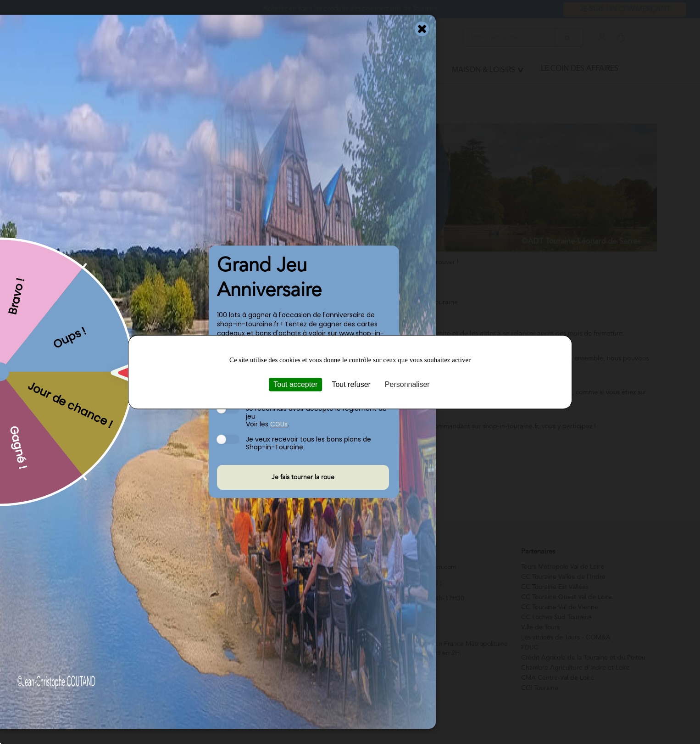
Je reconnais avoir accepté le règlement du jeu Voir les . (316, 416)
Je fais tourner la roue (303, 478)
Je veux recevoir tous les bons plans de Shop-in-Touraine (308, 443)
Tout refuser (351, 384)
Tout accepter (295, 384)
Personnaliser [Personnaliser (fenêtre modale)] (407, 384)
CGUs (279, 424)
